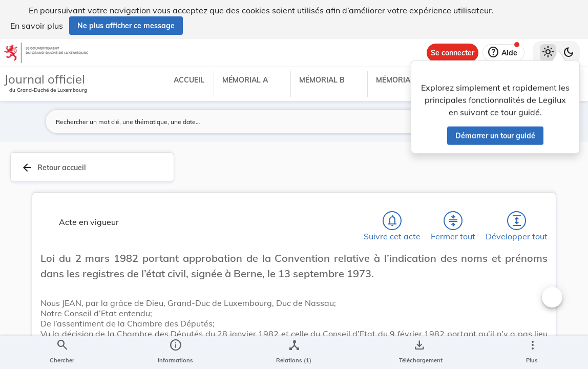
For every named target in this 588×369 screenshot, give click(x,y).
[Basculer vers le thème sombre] (569, 53)
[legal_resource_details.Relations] (294, 353)
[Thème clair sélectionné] (548, 53)
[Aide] (503, 53)
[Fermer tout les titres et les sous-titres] (453, 223)
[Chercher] (62, 353)
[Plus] (532, 353)
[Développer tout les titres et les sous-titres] (517, 223)
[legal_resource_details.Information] (175, 353)
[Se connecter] (453, 53)
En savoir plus (37, 26)
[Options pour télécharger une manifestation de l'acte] (419, 353)
